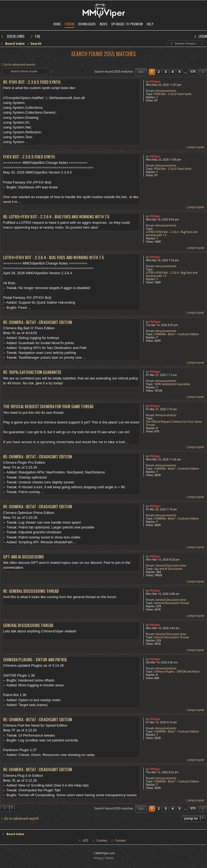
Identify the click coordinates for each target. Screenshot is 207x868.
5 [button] (180, 72)
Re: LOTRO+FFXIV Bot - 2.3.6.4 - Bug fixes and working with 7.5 (56, 217)
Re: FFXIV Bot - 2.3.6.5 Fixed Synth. (32, 82)
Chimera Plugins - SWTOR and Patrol (177, 672)
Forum (70, 24)
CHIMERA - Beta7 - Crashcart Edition (176, 334)
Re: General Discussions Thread (31, 591)
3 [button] (166, 72)
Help (150, 24)
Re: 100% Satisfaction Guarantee (32, 372)
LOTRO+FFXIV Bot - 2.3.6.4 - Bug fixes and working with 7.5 (172, 233)
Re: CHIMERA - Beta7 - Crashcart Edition (38, 322)
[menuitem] (35, 36)
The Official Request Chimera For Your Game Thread (174, 423)
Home (57, 24)
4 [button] (173, 72)
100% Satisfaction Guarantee (172, 384)
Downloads (87, 24)
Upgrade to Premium (127, 24)
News (104, 24)
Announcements (166, 91)
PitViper (155, 82)
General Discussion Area (171, 565)
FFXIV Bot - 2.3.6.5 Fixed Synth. (173, 94)
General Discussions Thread (171, 603)
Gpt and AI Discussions (168, 569)
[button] (141, 72)
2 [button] (159, 72)
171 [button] (193, 72)
